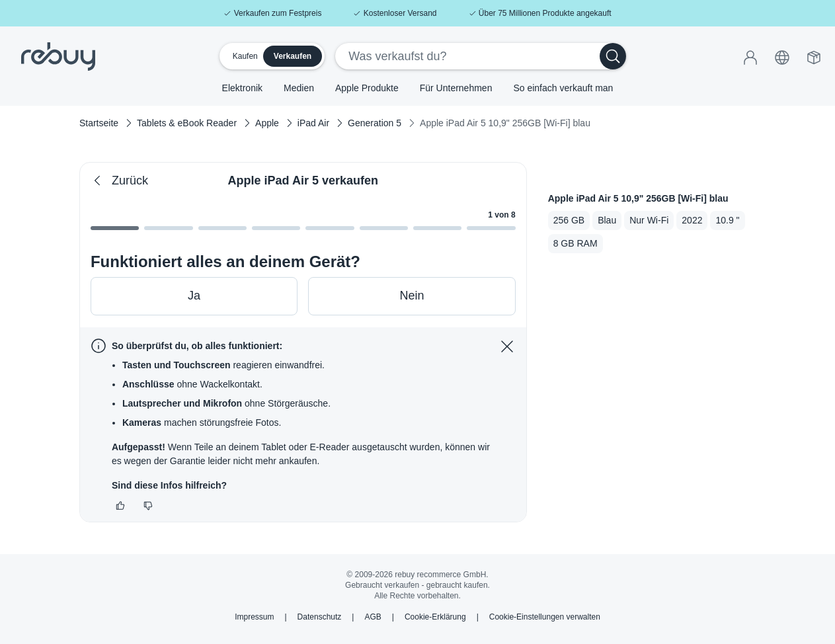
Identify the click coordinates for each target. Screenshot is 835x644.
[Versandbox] (814, 56)
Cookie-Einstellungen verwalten (545, 617)
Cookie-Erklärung (435, 617)
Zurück (119, 181)
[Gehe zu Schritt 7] (491, 225)
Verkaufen (293, 56)
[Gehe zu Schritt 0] (115, 225)
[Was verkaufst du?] (468, 56)
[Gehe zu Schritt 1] (168, 225)
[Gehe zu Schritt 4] (330, 225)
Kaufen (245, 56)
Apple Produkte (367, 88)
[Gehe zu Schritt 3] (276, 225)
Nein (412, 296)
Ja (194, 296)
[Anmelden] (750, 56)
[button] (782, 56)
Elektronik (242, 88)
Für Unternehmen (456, 88)
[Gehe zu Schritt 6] (437, 225)
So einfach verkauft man (563, 88)
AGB (373, 617)
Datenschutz (320, 617)
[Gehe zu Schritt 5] (384, 225)
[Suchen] (613, 56)
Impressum (254, 617)
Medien (299, 88)
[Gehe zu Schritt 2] (222, 225)
